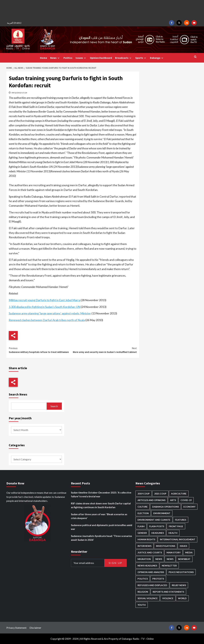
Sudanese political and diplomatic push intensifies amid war (102, 527)
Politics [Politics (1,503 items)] (143, 579)
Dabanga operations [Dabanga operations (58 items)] (166, 507)
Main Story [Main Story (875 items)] (174, 552)
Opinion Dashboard (101, 58)
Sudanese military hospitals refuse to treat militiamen (41, 350)
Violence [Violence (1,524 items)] (168, 598)
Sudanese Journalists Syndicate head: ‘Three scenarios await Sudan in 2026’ (101, 538)
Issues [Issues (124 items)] (183, 546)
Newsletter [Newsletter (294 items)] (169, 566)
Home (44, 58)
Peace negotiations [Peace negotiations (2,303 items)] (181, 572)
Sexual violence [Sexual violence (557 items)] (148, 598)
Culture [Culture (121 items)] (143, 507)
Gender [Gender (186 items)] (142, 533)
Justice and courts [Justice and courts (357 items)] (150, 552)
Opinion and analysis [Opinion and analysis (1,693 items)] (151, 572)
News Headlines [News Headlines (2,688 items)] (147, 566)
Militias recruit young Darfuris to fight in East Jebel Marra (44, 300)
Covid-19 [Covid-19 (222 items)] (186, 500)
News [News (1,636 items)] (170, 559)
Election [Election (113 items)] (143, 513)
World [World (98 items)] (182, 598)
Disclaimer (35, 628)
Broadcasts (124, 58)
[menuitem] (15, 23)
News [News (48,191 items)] (159, 559)
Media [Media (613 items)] (189, 552)
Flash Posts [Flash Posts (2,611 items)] (157, 526)
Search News (18, 394)
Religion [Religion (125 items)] (143, 592)
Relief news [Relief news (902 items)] (179, 585)
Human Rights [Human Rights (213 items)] (146, 539)
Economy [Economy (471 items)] (189, 507)
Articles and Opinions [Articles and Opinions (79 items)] (151, 500)
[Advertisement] (102, 10)
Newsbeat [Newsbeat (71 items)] (184, 559)
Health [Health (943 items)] (173, 533)
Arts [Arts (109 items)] (173, 500)
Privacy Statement (16, 628)
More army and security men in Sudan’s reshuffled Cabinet (105, 350)
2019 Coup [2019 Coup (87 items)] (144, 494)
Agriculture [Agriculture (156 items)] (179, 494)
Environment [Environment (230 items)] (162, 513)
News (55, 58)
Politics (68, 58)
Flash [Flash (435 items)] (141, 526)
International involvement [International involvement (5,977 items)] (178, 539)
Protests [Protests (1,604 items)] (158, 579)
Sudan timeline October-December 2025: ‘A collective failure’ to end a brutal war (101, 494)
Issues (81, 58)
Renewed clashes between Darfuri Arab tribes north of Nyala (47, 320)
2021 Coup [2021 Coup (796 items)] (160, 494)
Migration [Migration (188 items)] (144, 559)
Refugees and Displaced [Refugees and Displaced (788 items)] (152, 585)
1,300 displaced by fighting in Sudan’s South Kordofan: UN (45, 307)
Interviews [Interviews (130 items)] (144, 546)
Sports (141, 58)
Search (54, 406)
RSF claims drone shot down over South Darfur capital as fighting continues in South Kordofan (101, 505)
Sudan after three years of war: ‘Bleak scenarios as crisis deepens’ (99, 516)
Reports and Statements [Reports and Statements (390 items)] (168, 592)
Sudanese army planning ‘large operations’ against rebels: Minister (50, 313)
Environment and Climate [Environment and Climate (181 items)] (154, 520)
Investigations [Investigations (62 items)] (166, 546)
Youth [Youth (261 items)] (142, 605)
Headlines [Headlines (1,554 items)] (158, 533)
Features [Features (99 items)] (181, 520)
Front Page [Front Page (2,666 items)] (176, 526)
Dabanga (157, 58)
